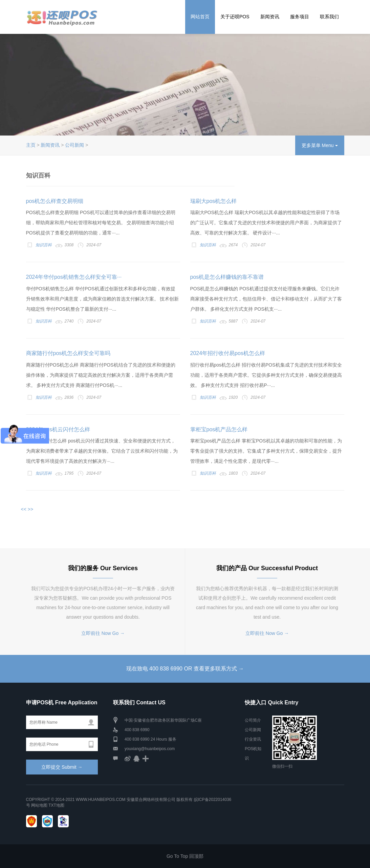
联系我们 (329, 17)
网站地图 (39, 805)
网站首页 (200, 17)
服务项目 (300, 17)
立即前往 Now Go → (103, 633)
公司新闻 (74, 145)
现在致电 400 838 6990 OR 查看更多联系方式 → (185, 669)
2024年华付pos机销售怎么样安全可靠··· (74, 277)
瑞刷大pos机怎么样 (214, 201)
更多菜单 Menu (320, 145)
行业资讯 (253, 739)
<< (24, 509)
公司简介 (253, 720)
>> (30, 509)
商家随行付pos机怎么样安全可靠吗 (68, 353)
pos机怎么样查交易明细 (55, 201)
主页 (31, 145)
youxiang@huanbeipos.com (150, 749)
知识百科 (44, 245)
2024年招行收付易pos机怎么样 (228, 353)
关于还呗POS (235, 17)
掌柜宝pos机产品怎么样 (219, 429)
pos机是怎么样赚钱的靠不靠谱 (227, 277)
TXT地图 (56, 805)
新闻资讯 (270, 17)
